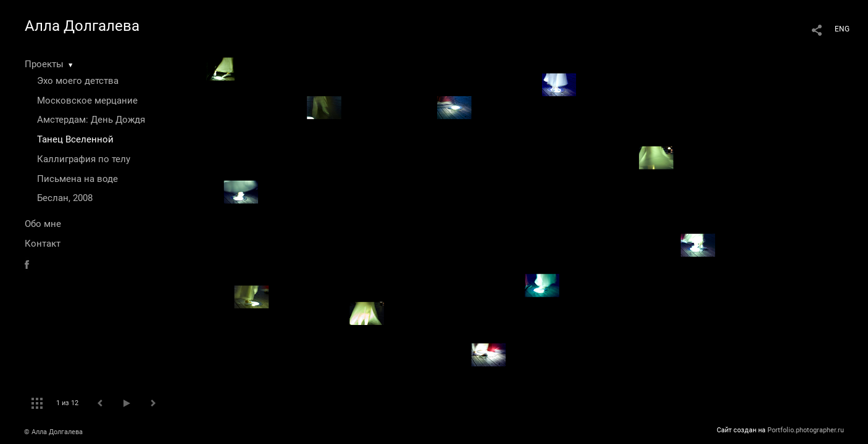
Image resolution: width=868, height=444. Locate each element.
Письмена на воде (77, 179)
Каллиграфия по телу (84, 159)
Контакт (43, 244)
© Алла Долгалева (53, 432)
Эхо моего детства (78, 81)
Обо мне (43, 224)
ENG (842, 29)
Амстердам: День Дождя (91, 120)
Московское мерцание (87, 101)
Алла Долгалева (82, 26)
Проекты (44, 64)
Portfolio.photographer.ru (806, 430)
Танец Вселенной (75, 139)
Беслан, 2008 (65, 198)
